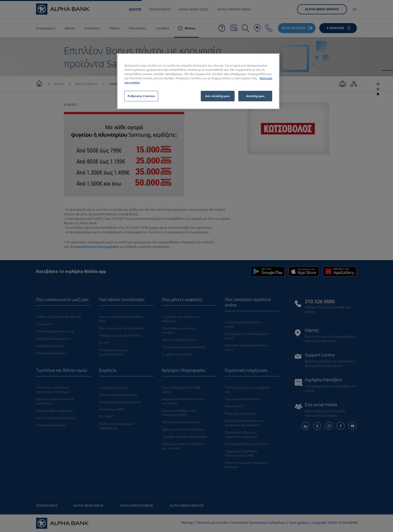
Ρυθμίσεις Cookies (141, 96)
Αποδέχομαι (255, 96)
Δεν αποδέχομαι (218, 96)
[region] (198, 81)
